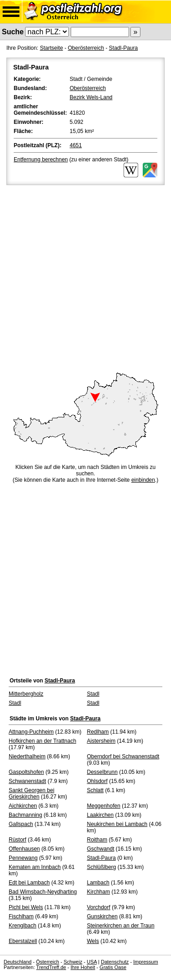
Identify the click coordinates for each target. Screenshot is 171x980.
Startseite (51, 48)
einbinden (143, 480)
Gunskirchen (102, 916)
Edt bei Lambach (29, 883)
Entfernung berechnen (41, 160)
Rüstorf (18, 840)
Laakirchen (101, 815)
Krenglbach (23, 926)
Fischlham (21, 916)
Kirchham (99, 892)
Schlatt (96, 790)
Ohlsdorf (97, 781)
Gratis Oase (113, 967)
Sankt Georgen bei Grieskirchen (31, 794)
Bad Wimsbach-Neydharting (43, 892)
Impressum (145, 962)
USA (92, 962)
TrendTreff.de (51, 967)
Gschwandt (101, 849)
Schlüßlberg (102, 867)
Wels (93, 941)
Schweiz (73, 962)
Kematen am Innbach (35, 867)
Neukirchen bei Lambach (117, 824)
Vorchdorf (99, 907)
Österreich (48, 962)
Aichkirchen (23, 806)
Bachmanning (25, 815)
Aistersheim (101, 741)
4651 (76, 145)
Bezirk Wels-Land (91, 97)
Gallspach (21, 824)
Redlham (98, 732)
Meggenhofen (104, 806)
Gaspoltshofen (26, 772)
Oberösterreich (86, 48)
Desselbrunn (102, 772)
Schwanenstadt (27, 781)
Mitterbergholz (26, 694)
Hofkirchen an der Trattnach (42, 741)
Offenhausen (24, 849)
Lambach (98, 883)
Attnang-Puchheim (31, 732)
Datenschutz (115, 962)
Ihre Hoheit (83, 967)
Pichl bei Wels (26, 907)
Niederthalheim (27, 756)
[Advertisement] (85, 277)
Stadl (93, 694)
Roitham (97, 840)
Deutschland (18, 962)
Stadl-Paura (123, 48)
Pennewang (23, 858)
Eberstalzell (23, 941)
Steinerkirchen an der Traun (121, 926)
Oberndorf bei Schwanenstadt (123, 756)
